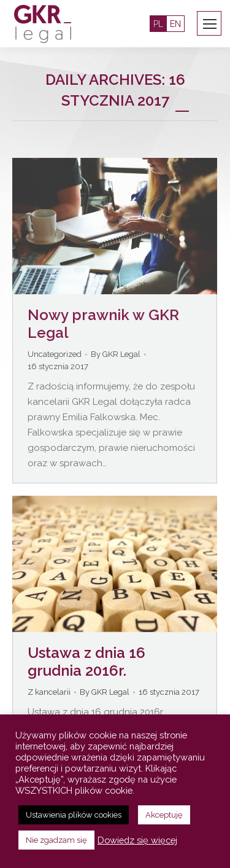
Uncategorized (55, 354)
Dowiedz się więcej (137, 840)
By (116, 354)
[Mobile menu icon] (210, 24)
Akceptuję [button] (164, 815)
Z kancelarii (49, 692)
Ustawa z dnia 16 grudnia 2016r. (86, 662)
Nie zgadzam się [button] (56, 840)
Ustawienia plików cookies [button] (74, 815)
